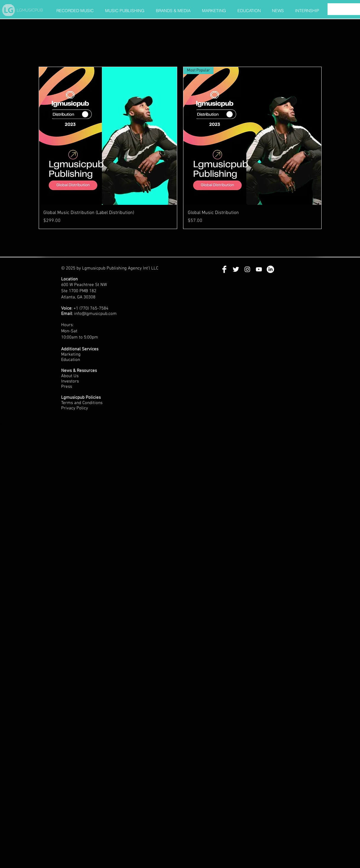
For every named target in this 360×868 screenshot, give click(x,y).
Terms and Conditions (82, 403)
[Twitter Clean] (236, 269)
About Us (70, 376)
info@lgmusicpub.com (95, 314)
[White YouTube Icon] (259, 269)
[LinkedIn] (270, 269)
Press (67, 387)
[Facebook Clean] (224, 269)
